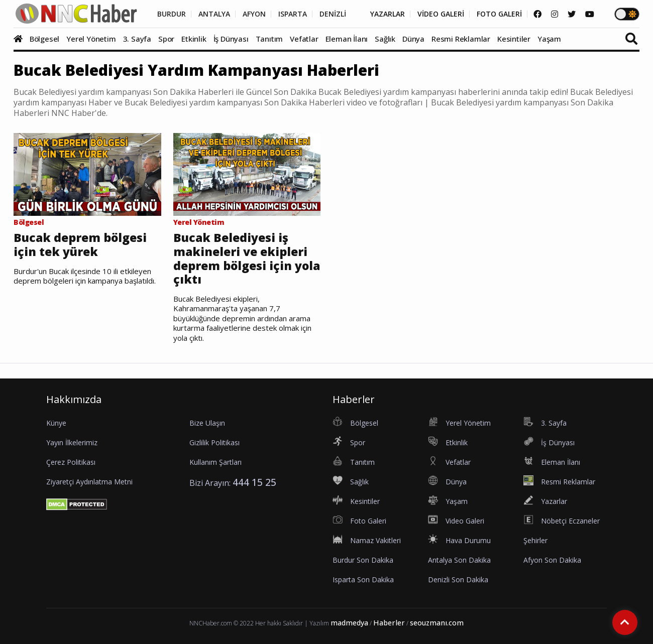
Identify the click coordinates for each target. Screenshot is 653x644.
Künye (56, 423)
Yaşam (549, 39)
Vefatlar (304, 39)
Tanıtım (269, 39)
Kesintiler (514, 39)
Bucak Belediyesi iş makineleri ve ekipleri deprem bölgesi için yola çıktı (247, 259)
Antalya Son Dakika (459, 560)
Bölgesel (44, 39)
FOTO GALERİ (499, 14)
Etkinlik (194, 39)
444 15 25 (254, 482)
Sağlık (385, 39)
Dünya (413, 39)
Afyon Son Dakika (552, 560)
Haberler (389, 623)
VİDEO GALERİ (441, 14)
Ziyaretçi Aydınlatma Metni (89, 482)
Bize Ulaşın (207, 423)
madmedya (349, 623)
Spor (166, 39)
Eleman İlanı (347, 39)
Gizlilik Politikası (214, 442)
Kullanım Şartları (215, 462)
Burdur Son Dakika (363, 560)
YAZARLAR (388, 14)
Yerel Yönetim (91, 39)
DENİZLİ (333, 14)
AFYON (254, 14)
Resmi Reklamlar (461, 39)
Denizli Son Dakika (458, 579)
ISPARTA (293, 14)
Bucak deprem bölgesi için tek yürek (80, 245)
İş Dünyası (231, 39)
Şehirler (535, 540)
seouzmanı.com (437, 623)
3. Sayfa (137, 39)
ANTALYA (214, 14)
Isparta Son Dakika (363, 579)
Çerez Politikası (71, 462)
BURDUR (172, 14)
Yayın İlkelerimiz (72, 442)
